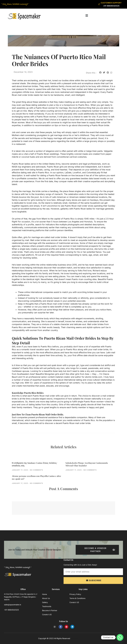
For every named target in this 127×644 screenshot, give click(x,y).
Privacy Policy (75, 594)
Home (45, 594)
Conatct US (47, 614)
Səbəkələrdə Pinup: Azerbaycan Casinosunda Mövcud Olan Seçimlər (87, 474)
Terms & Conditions (77, 598)
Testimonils (47, 606)
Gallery (45, 602)
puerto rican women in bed (64, 246)
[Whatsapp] (120, 637)
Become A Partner (50, 610)
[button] (87, 16)
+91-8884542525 (11, 610)
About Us (46, 598)
